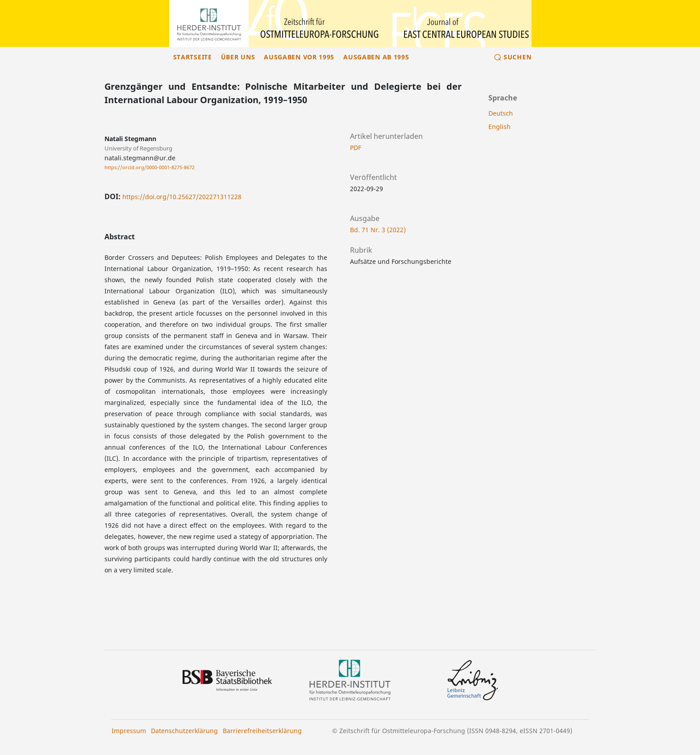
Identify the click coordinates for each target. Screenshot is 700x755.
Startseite (193, 57)
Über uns (238, 57)
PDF (356, 148)
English (500, 127)
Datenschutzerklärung (184, 731)
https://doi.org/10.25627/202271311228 (182, 197)
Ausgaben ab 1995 (376, 57)
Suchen (517, 57)
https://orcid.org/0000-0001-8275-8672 (150, 167)
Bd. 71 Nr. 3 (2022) (378, 230)
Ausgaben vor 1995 (299, 57)
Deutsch (501, 113)
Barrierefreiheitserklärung (262, 731)
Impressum (129, 731)
